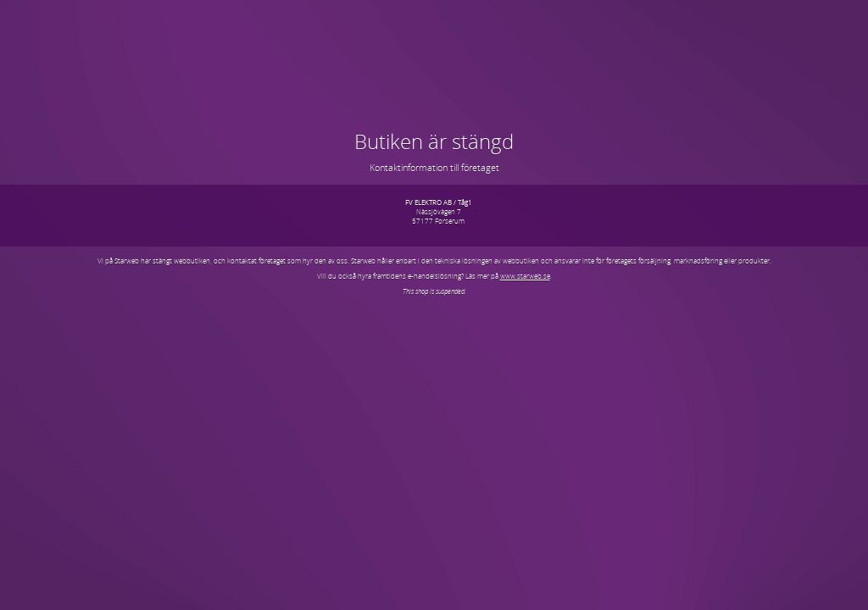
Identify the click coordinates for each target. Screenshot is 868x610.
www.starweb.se (525, 276)
